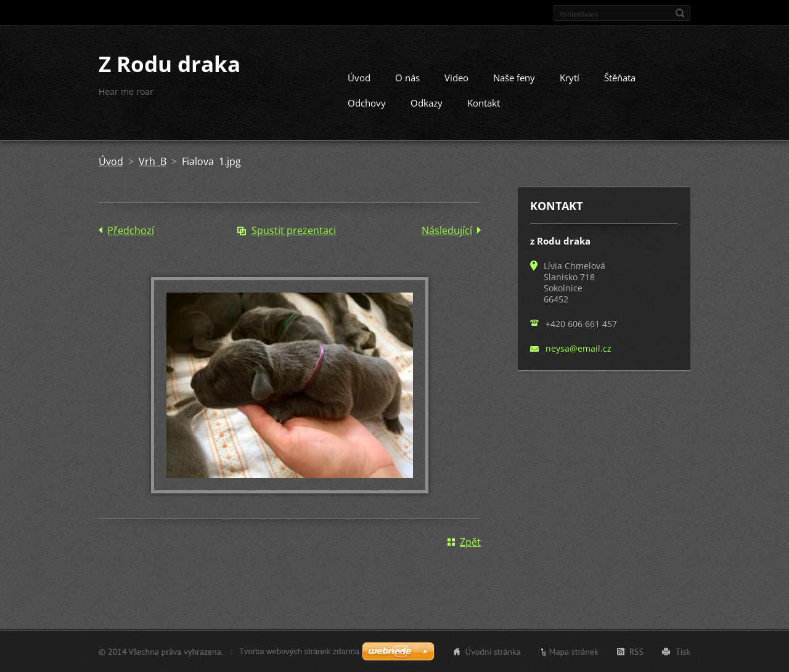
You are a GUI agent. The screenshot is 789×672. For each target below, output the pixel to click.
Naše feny (514, 78)
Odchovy (367, 103)
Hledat (680, 13)
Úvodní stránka (493, 651)
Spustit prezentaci (294, 230)
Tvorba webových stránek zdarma (299, 651)
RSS (636, 651)
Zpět (470, 541)
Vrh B (153, 161)
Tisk (683, 651)
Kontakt (484, 103)
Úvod (359, 78)
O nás (407, 78)
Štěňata (620, 78)
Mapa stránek (574, 651)
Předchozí (131, 230)
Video (456, 78)
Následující (447, 230)
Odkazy (427, 103)
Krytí (570, 78)
